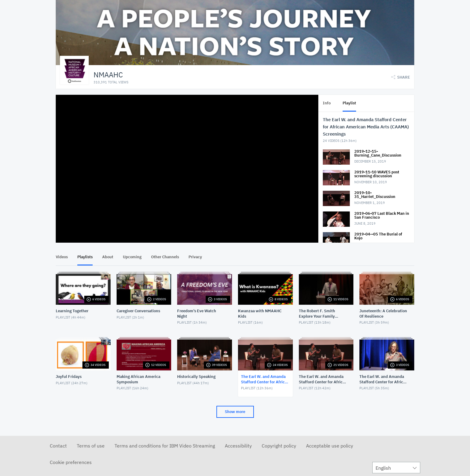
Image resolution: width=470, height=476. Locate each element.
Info (327, 103)
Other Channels (165, 257)
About (108, 257)
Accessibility (238, 446)
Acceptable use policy (330, 446)
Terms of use (91, 446)
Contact (58, 446)
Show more (235, 412)
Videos (62, 257)
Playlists (85, 257)
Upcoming (132, 257)
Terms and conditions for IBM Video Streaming (165, 446)
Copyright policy (279, 446)
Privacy (195, 257)
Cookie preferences (71, 462)
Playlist (349, 103)
